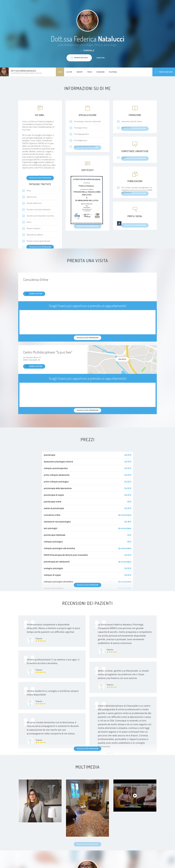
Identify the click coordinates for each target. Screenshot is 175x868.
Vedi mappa (122, 359)
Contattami (101, 58)
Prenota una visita (164, 72)
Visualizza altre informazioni (40, 178)
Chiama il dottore (34, 294)
